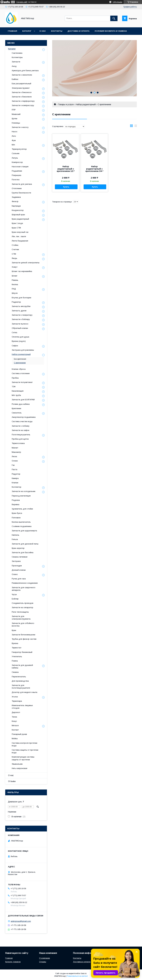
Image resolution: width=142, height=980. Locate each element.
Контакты (57, 31)
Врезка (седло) (19, 341)
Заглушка (16, 561)
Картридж (16, 206)
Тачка (14, 717)
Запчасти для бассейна (23, 552)
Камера (15, 478)
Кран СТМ (16, 228)
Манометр (16, 452)
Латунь (15, 158)
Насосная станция (20, 167)
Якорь (14, 258)
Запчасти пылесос (20, 324)
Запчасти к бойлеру (21, 319)
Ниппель (16, 535)
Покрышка (16, 175)
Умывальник (17, 764)
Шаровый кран (18, 215)
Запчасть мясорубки (21, 306)
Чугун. (14, 594)
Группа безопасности (21, 193)
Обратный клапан (20, 328)
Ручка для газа (19, 579)
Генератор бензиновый (22, 652)
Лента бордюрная (20, 241)
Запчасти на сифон (21, 430)
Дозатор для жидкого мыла (24, 692)
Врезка (15, 643)
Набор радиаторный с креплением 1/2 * (66, 169)
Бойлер (15, 599)
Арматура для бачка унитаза (25, 71)
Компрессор (17, 162)
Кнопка (15, 284)
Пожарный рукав (19, 734)
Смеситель (17, 413)
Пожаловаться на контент (77, 976)
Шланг (15, 276)
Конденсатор (18, 210)
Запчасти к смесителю (22, 75)
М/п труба (16, 395)
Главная (12, 31)
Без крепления (20, 359)
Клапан (15, 483)
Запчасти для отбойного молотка (23, 625)
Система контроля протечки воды (24, 744)
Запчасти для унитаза (22, 184)
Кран (14, 630)
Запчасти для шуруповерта (24, 531)
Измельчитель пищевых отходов (22, 707)
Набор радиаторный (86, 104)
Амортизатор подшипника (24, 417)
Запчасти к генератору (22, 315)
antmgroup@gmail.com (21, 921)
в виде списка (135, 126)
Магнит (15, 448)
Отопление (17, 188)
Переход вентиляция (21, 496)
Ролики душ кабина (21, 404)
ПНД (14, 289)
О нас (43, 31)
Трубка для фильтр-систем (24, 639)
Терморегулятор (19, 149)
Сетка (14, 332)
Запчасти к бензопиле (22, 97)
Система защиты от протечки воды (25, 751)
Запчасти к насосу (20, 127)
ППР (14, 110)
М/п (13, 145)
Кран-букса (17, 513)
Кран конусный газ (20, 232)
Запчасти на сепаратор (22, 607)
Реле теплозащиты (20, 612)
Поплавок (16, 518)
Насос (15, 132)
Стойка (15, 245)
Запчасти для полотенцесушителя (21, 687)
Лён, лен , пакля (19, 236)
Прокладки (17, 566)
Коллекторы (17, 57)
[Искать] (114, 18)
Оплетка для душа (20, 337)
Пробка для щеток (20, 439)
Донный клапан (19, 570)
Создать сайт (22, 2)
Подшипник (17, 171)
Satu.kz (84, 973)
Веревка (16, 504)
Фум (14, 140)
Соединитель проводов (23, 603)
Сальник (16, 153)
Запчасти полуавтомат (22, 382)
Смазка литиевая (20, 557)
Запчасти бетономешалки (23, 635)
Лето (14, 136)
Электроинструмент (21, 88)
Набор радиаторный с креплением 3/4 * (94, 169)
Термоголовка (18, 443)
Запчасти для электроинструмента (21, 618)
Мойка (15, 739)
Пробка (15, 378)
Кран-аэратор (18, 548)
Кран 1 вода (17, 223)
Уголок (15, 697)
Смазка (15, 672)
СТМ (14, 254)
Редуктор (16, 474)
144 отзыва (117, 2)
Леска (14, 456)
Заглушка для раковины (23, 350)
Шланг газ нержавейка (22, 271)
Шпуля (15, 293)
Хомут (15, 267)
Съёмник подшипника (22, 526)
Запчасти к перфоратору (23, 101)
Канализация (18, 391)
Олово (15, 461)
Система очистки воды (22, 421)
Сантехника (17, 53)
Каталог (27, 31)
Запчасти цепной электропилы (26, 263)
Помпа (15, 661)
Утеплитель (17, 656)
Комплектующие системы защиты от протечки (23, 758)
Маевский (16, 114)
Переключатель (19, 677)
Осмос (15, 574)
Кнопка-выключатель (21, 522)
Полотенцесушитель (21, 435)
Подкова (16, 500)
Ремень (15, 280)
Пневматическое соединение (25, 583)
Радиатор (16, 302)
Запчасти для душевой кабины (22, 666)
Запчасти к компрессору (23, 105)
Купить (66, 187)
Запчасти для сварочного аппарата (24, 589)
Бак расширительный (21, 84)
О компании (44, 958)
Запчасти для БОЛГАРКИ (23, 400)
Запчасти (16, 62)
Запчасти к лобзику (21, 426)
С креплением (20, 363)
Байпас (15, 79)
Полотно (16, 180)
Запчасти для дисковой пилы (25, 544)
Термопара (17, 701)
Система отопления (21, 373)
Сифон (15, 346)
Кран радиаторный (20, 219)
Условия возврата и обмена (111, 31)
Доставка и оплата (78, 31)
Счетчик (15, 249)
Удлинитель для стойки (22, 509)
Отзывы (12, 781)
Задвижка (16, 197)
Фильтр (15, 201)
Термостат (17, 648)
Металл (15, 725)
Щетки (14, 119)
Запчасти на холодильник (24, 491)
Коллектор (17, 487)
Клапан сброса (19, 369)
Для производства (20, 681)
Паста (14, 469)
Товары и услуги (66, 104)
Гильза (15, 539)
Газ (13, 465)
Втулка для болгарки (21, 298)
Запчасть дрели (19, 311)
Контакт (15, 730)
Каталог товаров (13, 962)
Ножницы (16, 123)
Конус (14, 721)
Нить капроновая (19, 768)
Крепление (16, 408)
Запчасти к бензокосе (22, 92)
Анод (14, 66)
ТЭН (14, 387)
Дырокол (16, 712)
